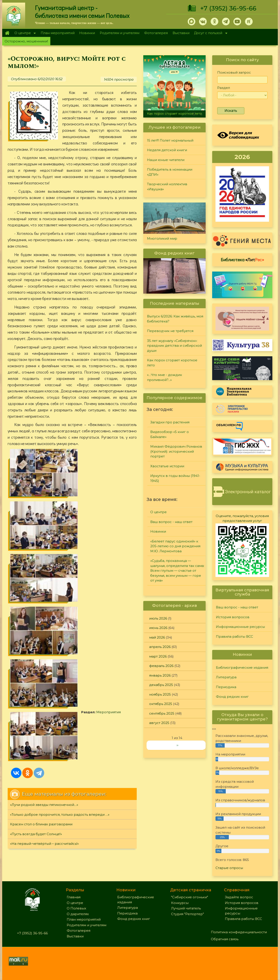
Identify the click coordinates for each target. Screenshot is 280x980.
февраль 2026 (161, 666)
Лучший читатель (186, 908)
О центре (24, 33)
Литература (226, 677)
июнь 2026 (158, 628)
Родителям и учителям (120, 33)
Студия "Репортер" (187, 914)
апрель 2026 (160, 647)
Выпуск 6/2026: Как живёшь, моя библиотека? (175, 319)
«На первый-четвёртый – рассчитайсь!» (44, 596)
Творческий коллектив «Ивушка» (167, 187)
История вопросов (233, 617)
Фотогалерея (156, 33)
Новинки (87, 33)
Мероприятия (35, 512)
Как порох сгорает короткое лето (174, 114)
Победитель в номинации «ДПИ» (170, 172)
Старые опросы (229, 868)
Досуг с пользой (210, 33)
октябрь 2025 (161, 704)
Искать (231, 111)
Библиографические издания (242, 667)
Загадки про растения (170, 422)
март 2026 (158, 656)
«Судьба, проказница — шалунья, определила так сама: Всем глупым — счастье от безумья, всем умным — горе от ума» (177, 571)
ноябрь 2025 (160, 694)
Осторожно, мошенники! (26, 41)
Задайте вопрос (239, 897)
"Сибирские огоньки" (190, 897)
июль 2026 (158, 618)
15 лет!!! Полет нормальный (170, 140)
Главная (7, 33)
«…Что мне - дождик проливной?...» (164, 377)
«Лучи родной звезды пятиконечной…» (44, 557)
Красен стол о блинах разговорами (41, 577)
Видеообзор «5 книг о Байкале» (170, 434)
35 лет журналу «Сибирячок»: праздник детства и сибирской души (174, 346)
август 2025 (159, 723)
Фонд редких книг (232, 697)
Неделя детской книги (167, 150)
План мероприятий (58, 33)
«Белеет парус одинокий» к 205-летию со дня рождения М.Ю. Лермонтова (175, 546)
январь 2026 (160, 675)
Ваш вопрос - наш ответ (171, 522)
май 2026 (157, 637)
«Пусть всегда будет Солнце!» (36, 586)
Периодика (226, 687)
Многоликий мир (162, 238)
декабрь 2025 (161, 685)
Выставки (181, 33)
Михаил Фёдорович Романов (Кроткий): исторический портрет (176, 451)
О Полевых (76, 908)
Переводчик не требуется (170, 331)
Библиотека (242, 260)
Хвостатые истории (167, 466)
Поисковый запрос (234, 72)
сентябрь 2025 (162, 713)
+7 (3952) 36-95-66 (228, 8)
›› (177, 745)
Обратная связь (225, 939)
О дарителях (78, 914)
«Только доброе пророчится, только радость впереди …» (60, 567)
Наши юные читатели (166, 160)
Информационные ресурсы (240, 627)
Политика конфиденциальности (239, 932)
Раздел (224, 88)
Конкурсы (180, 903)
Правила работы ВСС (234, 636)
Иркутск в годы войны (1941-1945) (175, 478)
